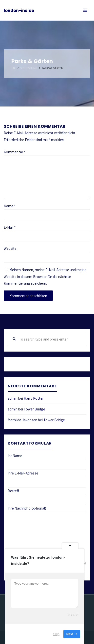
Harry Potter (34, 398)
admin (13, 398)
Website (10, 248)
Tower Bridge (34, 409)
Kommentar (15, 152)
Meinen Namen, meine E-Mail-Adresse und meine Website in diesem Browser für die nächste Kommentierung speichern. (45, 276)
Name (10, 206)
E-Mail (10, 227)
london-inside (19, 11)
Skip (56, 634)
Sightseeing (29, 68)
